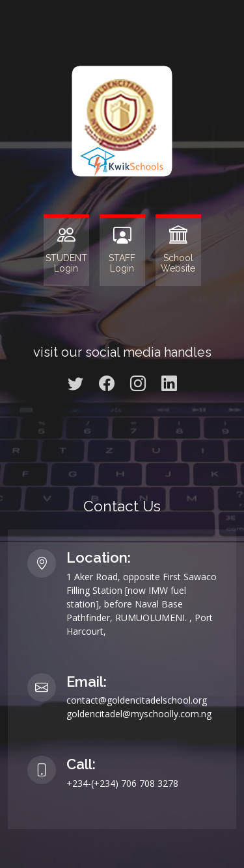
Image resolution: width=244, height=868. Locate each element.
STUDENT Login (66, 263)
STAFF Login (122, 263)
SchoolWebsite (178, 263)
